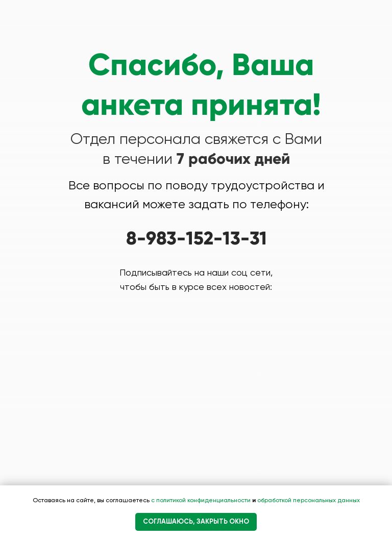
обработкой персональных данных (308, 500)
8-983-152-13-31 (197, 238)
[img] (160, 328)
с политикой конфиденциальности (202, 500)
